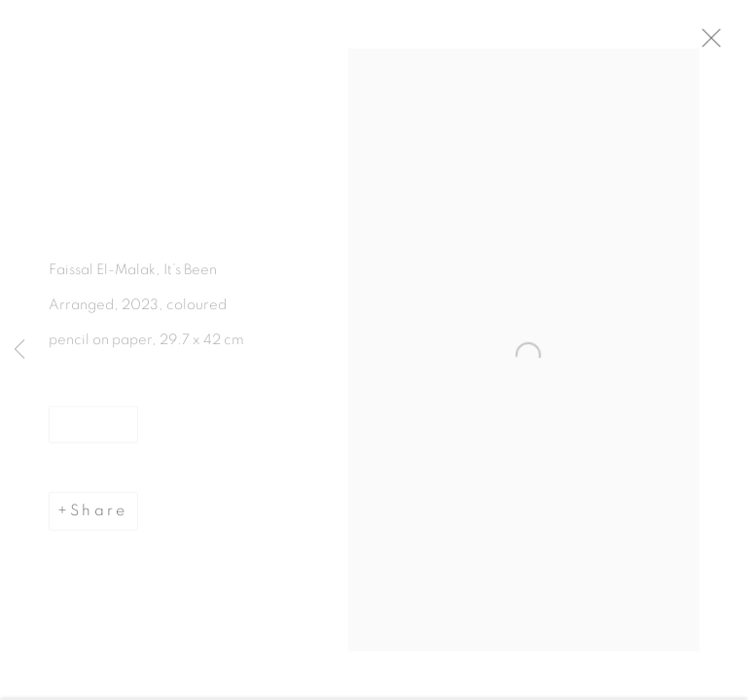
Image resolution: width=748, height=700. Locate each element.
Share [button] (99, 516)
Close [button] (728, 44)
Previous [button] (19, 350)
